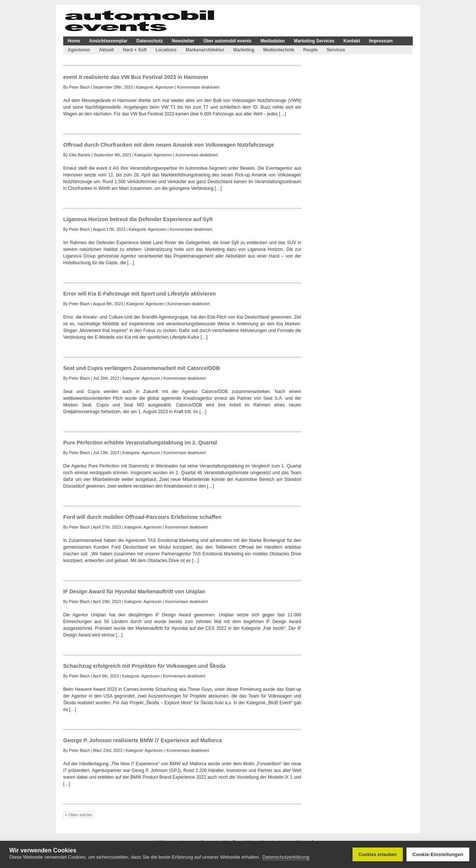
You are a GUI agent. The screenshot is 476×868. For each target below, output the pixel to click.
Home (74, 41)
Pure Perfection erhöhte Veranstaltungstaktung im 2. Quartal (140, 443)
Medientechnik (279, 50)
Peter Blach (80, 87)
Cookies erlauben (378, 855)
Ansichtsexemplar (108, 41)
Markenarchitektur (205, 50)
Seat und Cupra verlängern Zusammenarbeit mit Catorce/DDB (141, 368)
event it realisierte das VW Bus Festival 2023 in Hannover (136, 77)
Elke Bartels (80, 155)
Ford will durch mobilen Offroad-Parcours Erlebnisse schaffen (142, 517)
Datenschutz (150, 41)
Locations (166, 50)
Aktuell (106, 50)
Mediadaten (273, 41)
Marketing (244, 50)
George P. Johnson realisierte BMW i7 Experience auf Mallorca (143, 740)
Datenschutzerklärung (286, 857)
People (310, 50)
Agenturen (79, 50)
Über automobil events (227, 41)
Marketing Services (314, 41)
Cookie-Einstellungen (438, 854)
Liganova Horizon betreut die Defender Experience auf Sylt (138, 219)
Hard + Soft (135, 50)
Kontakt (352, 41)
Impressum (381, 41)
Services (336, 50)
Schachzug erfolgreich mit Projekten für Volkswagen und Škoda (144, 666)
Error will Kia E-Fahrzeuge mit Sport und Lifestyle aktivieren (139, 294)
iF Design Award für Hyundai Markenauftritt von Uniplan (134, 591)
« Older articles (79, 815)
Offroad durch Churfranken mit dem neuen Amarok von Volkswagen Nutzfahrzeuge (169, 145)
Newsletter (183, 41)
